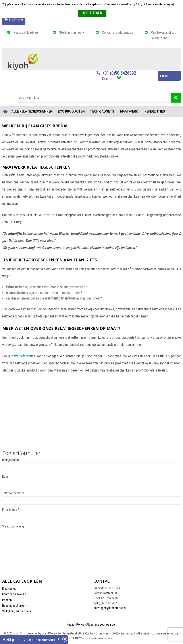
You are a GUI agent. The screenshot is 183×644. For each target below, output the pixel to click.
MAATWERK (129, 111)
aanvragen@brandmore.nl (110, 608)
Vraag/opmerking (13, 526)
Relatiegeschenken (14, 606)
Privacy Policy (75, 625)
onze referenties (23, 356)
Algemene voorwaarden (101, 625)
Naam (6, 477)
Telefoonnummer (13, 493)
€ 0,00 (164, 76)
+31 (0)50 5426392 (119, 73)
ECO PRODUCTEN (71, 111)
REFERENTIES (155, 111)
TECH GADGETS (102, 111)
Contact (108, 79)
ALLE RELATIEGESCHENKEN (32, 111)
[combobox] (94, 98)
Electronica (9, 589)
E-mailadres (11, 510)
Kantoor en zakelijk (14, 594)
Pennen (7, 600)
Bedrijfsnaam (11, 460)
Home (6, 112)
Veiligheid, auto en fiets (17, 611)
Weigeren (113, 14)
